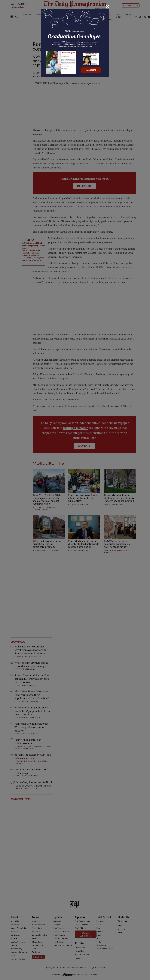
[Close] (107, 6)
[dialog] (75, 490)
